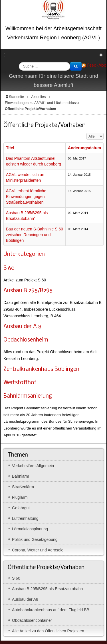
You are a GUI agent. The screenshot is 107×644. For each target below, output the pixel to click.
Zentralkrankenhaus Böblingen (41, 369)
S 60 (9, 268)
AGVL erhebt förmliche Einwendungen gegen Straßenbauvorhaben (26, 197)
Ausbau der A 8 (22, 327)
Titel (10, 148)
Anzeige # (87, 133)
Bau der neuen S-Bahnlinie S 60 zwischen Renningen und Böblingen (35, 235)
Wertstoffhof (20, 383)
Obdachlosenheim (26, 340)
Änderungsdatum (84, 148)
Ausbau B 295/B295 (28, 291)
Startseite (16, 97)
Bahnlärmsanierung (28, 396)
